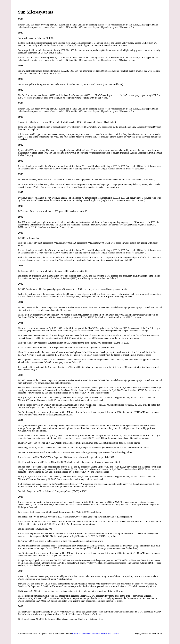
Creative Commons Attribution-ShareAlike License (95, 634)
